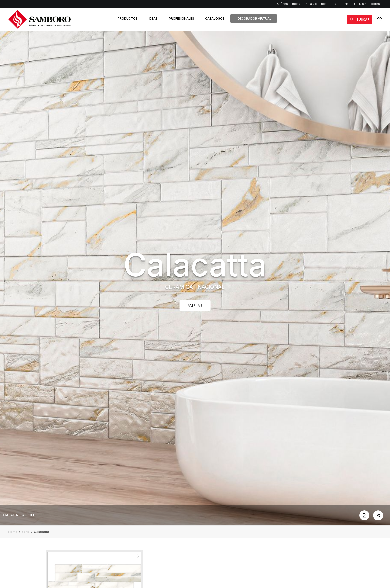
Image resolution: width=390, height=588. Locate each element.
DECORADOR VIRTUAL (254, 19)
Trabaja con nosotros (320, 4)
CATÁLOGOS (215, 19)
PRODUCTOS (128, 19)
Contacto (348, 4)
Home (13, 532)
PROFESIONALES (181, 19)
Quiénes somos (288, 4)
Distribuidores (370, 4)
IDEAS (153, 19)
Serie (26, 532)
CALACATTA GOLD (19, 515)
